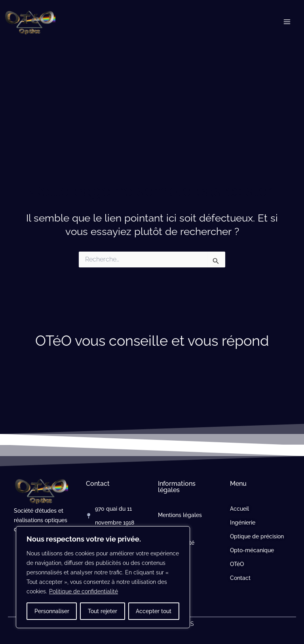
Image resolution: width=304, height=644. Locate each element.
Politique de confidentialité (84, 591)
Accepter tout (154, 611)
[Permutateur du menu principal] (287, 22)
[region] (103, 577)
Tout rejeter (103, 611)
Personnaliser (52, 611)
